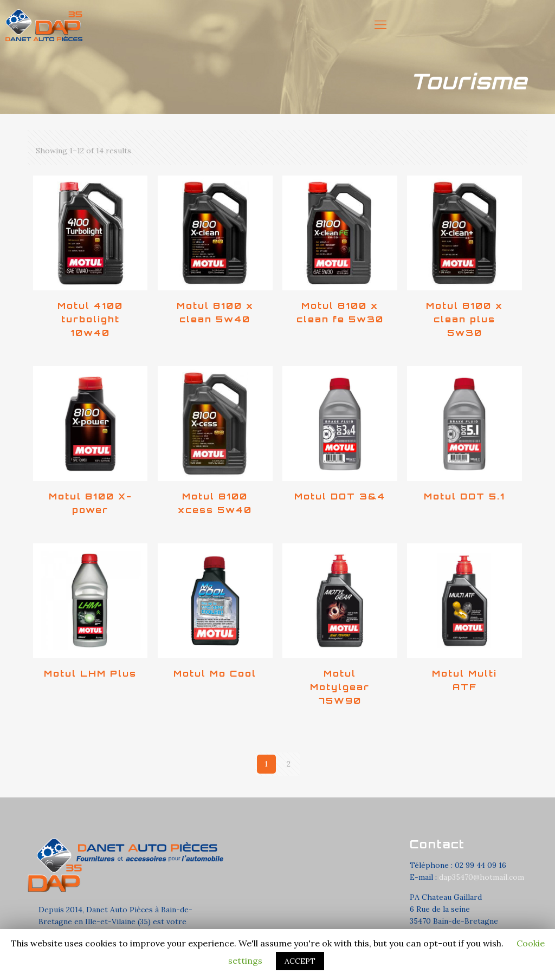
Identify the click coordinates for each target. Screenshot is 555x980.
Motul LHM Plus (90, 673)
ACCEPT (300, 961)
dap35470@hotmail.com (482, 877)
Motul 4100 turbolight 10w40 (90, 319)
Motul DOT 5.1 (464, 496)
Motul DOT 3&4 (340, 496)
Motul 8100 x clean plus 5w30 (464, 319)
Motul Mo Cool (215, 673)
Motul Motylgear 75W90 (340, 687)
